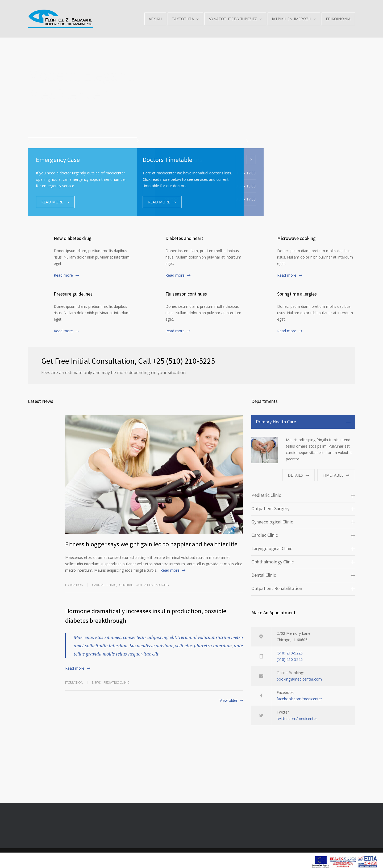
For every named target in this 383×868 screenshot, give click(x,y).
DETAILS (295, 475)
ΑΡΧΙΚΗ (155, 19)
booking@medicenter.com (299, 679)
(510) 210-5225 (290, 653)
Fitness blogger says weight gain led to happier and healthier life (151, 544)
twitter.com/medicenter (297, 718)
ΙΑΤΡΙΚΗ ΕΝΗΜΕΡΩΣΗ (292, 19)
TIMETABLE (333, 475)
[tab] (303, 422)
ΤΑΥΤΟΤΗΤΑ (183, 19)
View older (229, 701)
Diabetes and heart (184, 238)
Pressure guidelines (73, 294)
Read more (63, 275)
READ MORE (52, 202)
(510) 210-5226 (290, 659)
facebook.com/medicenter (299, 699)
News (96, 683)
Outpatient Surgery (153, 585)
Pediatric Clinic (116, 683)
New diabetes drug (73, 238)
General (126, 585)
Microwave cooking (296, 238)
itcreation (74, 585)
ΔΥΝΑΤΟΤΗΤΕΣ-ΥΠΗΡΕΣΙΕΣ (233, 19)
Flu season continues (186, 294)
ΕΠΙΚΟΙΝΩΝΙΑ (338, 19)
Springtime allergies (297, 294)
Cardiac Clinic (104, 585)
